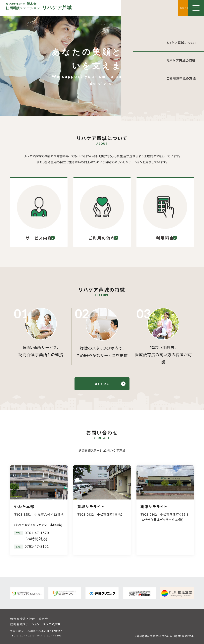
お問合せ (180, 8)
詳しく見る (102, 383)
